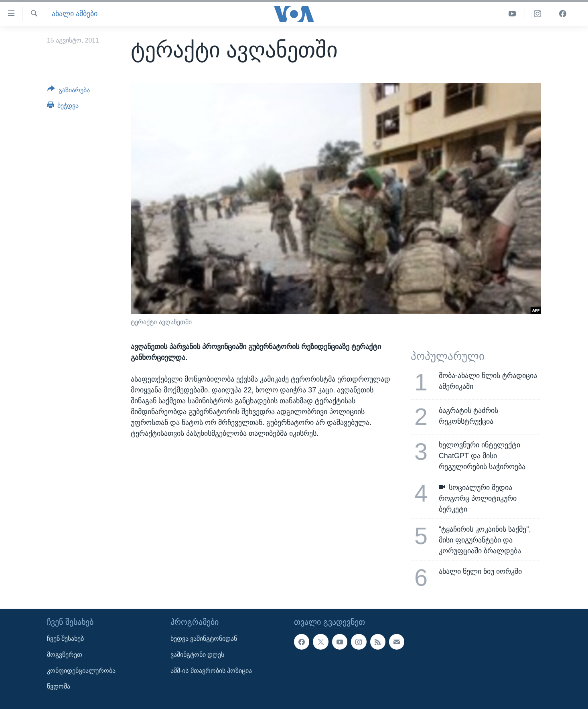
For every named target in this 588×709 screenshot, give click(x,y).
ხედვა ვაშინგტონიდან (204, 639)
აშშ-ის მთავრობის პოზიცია (211, 670)
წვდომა (59, 686)
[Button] (69, 91)
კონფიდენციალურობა (81, 670)
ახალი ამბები (75, 14)
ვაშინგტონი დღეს (197, 655)
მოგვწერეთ (65, 655)
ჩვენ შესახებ (65, 639)
